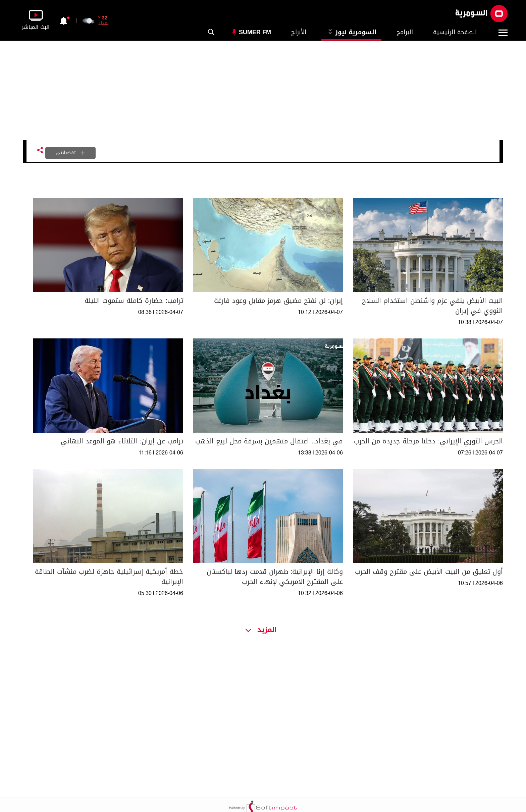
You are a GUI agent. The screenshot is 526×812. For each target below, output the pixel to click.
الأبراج (299, 32)
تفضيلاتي (70, 153)
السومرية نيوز (351, 32)
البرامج (405, 32)
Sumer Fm (255, 32)
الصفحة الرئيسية (455, 32)
